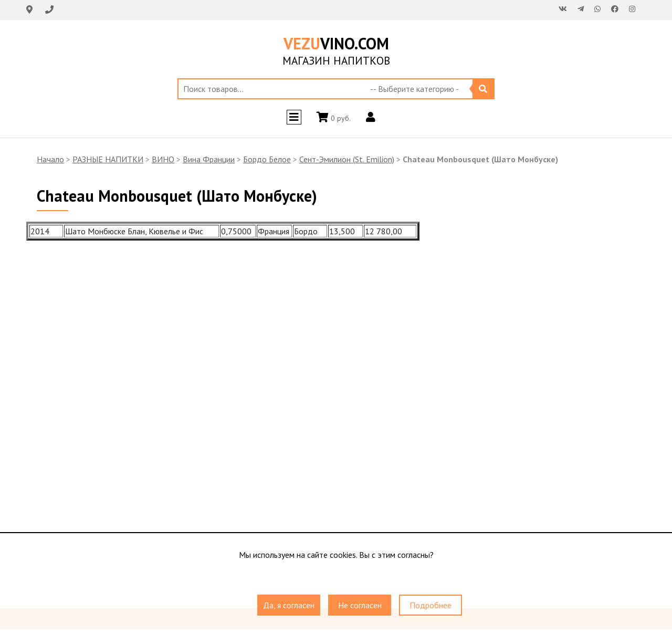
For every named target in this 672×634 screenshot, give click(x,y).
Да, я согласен (289, 605)
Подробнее (430, 605)
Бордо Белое (267, 159)
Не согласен (360, 605)
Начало (50, 159)
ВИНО (163, 159)
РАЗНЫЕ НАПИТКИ (108, 159)
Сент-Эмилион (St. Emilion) (347, 159)
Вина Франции (209, 159)
